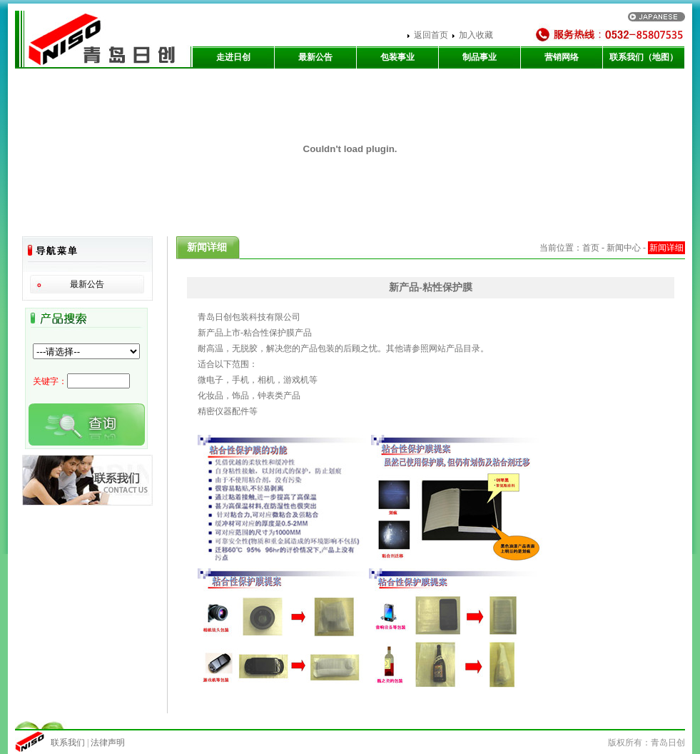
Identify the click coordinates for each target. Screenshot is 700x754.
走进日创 (233, 57)
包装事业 (397, 57)
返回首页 (431, 35)
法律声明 (108, 743)
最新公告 (315, 57)
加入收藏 (476, 35)
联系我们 (69, 743)
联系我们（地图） (644, 57)
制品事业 (480, 57)
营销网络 (562, 57)
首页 (591, 248)
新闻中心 (624, 248)
